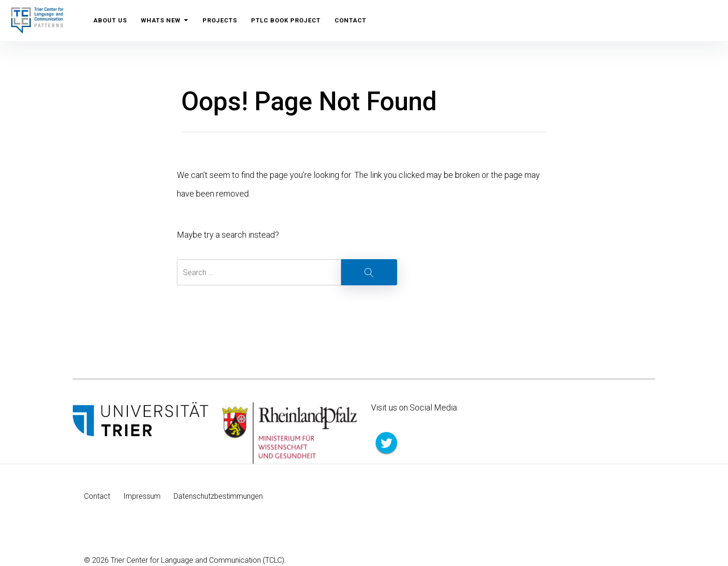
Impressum (142, 496)
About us (110, 20)
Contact (350, 20)
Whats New (165, 20)
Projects (220, 20)
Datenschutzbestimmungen (218, 496)
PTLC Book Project (286, 20)
